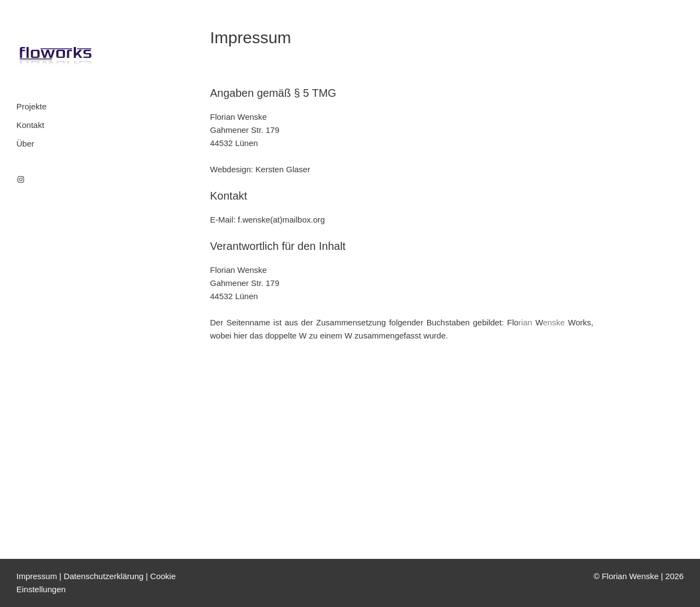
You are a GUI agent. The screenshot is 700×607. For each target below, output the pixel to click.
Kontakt (30, 125)
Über (25, 144)
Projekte (31, 106)
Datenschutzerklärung (103, 576)
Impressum (37, 576)
